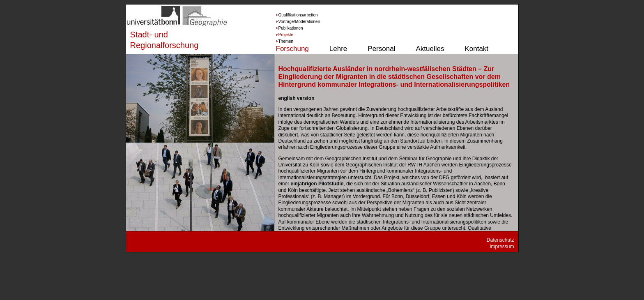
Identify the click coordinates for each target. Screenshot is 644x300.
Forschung (292, 49)
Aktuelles (430, 49)
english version (297, 98)
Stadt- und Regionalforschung (157, 40)
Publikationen (291, 28)
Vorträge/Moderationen (291, 22)
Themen (286, 41)
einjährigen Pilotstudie (317, 184)
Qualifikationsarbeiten (291, 15)
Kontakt (476, 49)
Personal (381, 49)
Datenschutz (500, 240)
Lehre (338, 49)
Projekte (286, 35)
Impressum (502, 247)
